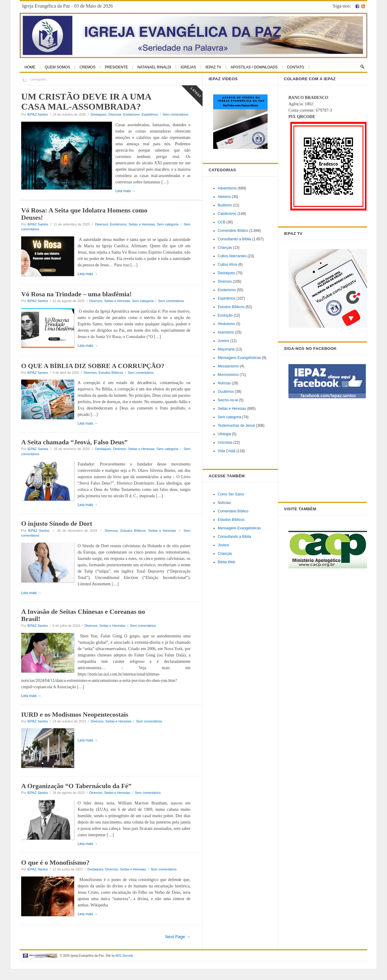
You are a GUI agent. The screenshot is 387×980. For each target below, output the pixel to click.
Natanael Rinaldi (154, 67)
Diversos (115, 114)
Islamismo (226, 332)
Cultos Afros (228, 265)
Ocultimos (226, 392)
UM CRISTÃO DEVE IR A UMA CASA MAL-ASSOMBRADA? (86, 101)
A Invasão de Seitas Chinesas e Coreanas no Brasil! (83, 626)
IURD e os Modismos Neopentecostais (75, 726)
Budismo (225, 205)
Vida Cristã (226, 451)
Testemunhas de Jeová (236, 426)
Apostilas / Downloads (254, 67)
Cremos (88, 67)
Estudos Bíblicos (111, 384)
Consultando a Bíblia (234, 239)
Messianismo (228, 366)
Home (30, 67)
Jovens (223, 341)
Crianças (225, 248)
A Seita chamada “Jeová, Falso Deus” (74, 453)
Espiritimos (150, 114)
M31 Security (124, 967)
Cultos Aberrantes (232, 256)
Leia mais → (31, 197)
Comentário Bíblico (233, 231)
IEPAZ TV (213, 67)
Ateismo (224, 197)
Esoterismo (131, 114)
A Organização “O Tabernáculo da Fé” (76, 797)
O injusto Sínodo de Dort (57, 535)
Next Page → (178, 948)
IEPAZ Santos (37, 114)
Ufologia (224, 434)
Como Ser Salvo (231, 494)
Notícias (224, 383)
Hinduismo (226, 324)
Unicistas (225, 442)
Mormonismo (228, 375)
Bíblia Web (226, 562)
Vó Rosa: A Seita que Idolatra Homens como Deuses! (84, 220)
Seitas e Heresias (142, 231)
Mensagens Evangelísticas (239, 358)
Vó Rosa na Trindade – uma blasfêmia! (76, 300)
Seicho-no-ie (228, 400)
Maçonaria (226, 349)
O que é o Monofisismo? (55, 874)
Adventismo (227, 188)
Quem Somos (57, 67)
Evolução (225, 315)
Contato (296, 67)
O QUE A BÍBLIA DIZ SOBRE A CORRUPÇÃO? (93, 377)
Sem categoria (168, 231)
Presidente (117, 67)
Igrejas (188, 67)
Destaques (99, 114)
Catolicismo (227, 214)
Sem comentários (176, 114)
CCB (221, 222)
